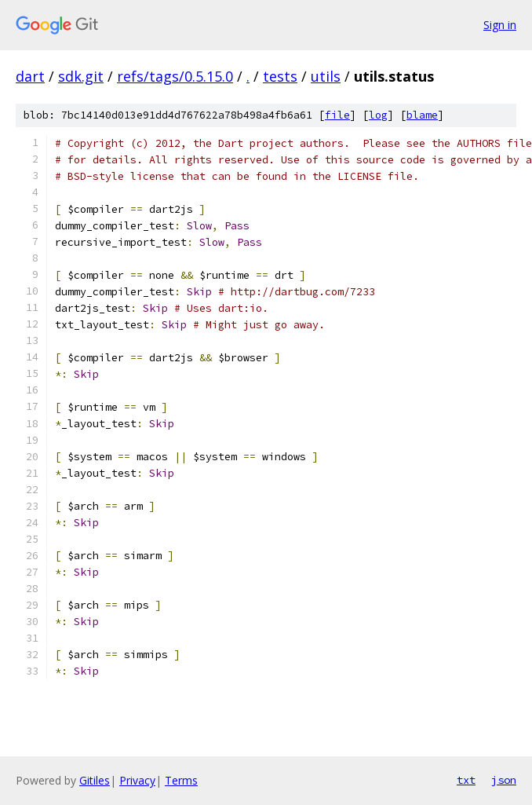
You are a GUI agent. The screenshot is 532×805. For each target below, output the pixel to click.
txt (466, 780)
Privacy (137, 780)
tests (280, 76)
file (337, 115)
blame (422, 115)
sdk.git (81, 76)
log (378, 115)
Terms (181, 780)
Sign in (500, 25)
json (504, 780)
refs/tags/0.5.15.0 (175, 76)
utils (326, 76)
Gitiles (95, 780)
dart (30, 76)
